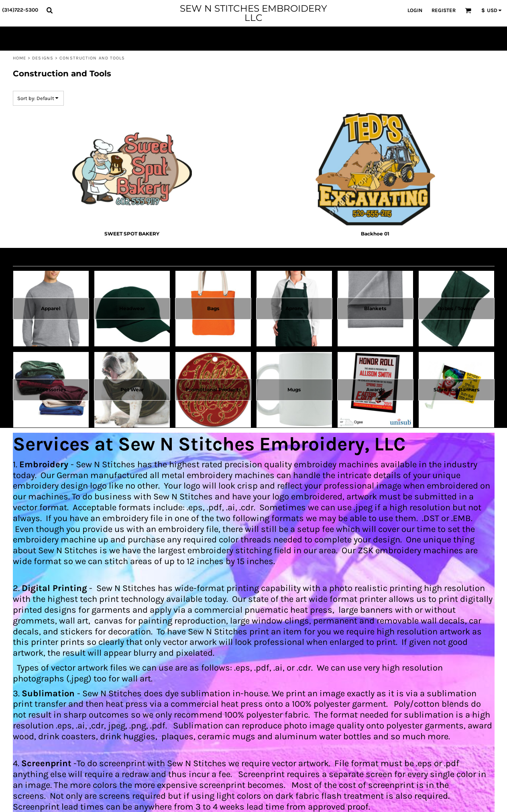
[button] (49, 10)
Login (415, 10)
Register (444, 10)
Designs (43, 58)
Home (19, 58)
